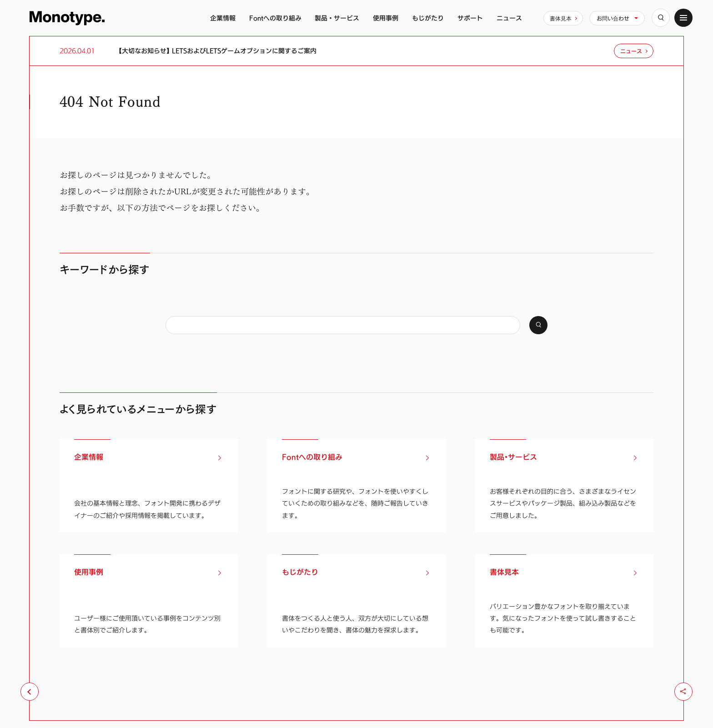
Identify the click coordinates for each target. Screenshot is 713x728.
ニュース (509, 18)
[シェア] (683, 692)
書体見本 (561, 18)
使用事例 (386, 18)
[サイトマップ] (683, 18)
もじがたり (428, 18)
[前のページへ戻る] (30, 692)
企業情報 (223, 18)
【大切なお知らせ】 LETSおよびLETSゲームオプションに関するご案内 (218, 51)
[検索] (661, 18)
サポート (470, 18)
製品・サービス (337, 18)
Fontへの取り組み (275, 18)
